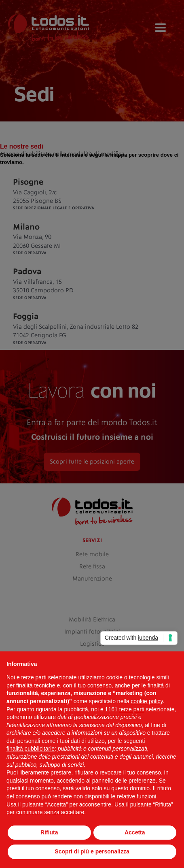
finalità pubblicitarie (31, 749)
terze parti (132, 709)
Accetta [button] (135, 832)
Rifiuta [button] (49, 832)
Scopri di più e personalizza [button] (92, 851)
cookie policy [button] (147, 701)
